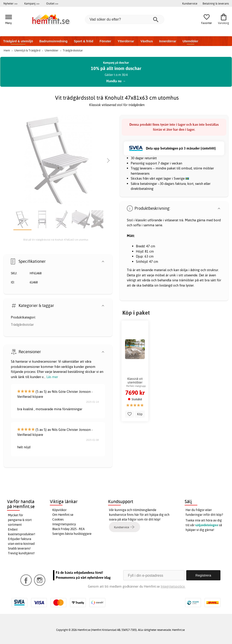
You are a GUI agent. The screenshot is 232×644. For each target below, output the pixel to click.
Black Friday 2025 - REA (69, 529)
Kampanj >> (32, 3)
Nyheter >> (10, 3)
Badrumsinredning (53, 41)
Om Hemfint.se (63, 515)
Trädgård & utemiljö (18, 41)
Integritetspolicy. (173, 586)
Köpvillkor (59, 510)
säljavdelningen (207, 525)
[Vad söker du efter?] (125, 19)
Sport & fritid (84, 41)
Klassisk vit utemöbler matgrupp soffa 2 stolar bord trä (135, 381)
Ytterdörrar (126, 41)
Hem (7, 50)
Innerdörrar (168, 41)
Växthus (147, 41)
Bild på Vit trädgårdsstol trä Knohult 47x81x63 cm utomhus (56, 240)
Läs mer (52, 377)
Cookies (58, 519)
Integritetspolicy (64, 524)
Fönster (105, 41)
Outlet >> (52, 3)
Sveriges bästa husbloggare (72, 534)
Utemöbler (190, 41)
